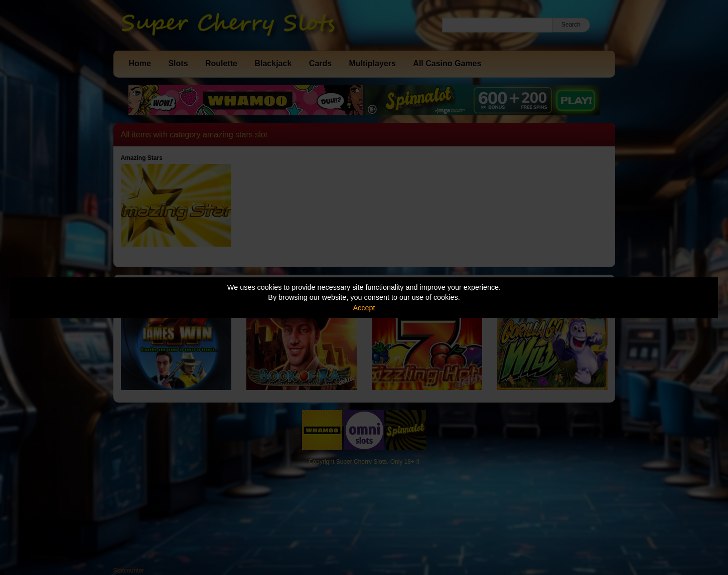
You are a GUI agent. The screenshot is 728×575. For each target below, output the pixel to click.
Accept (364, 308)
